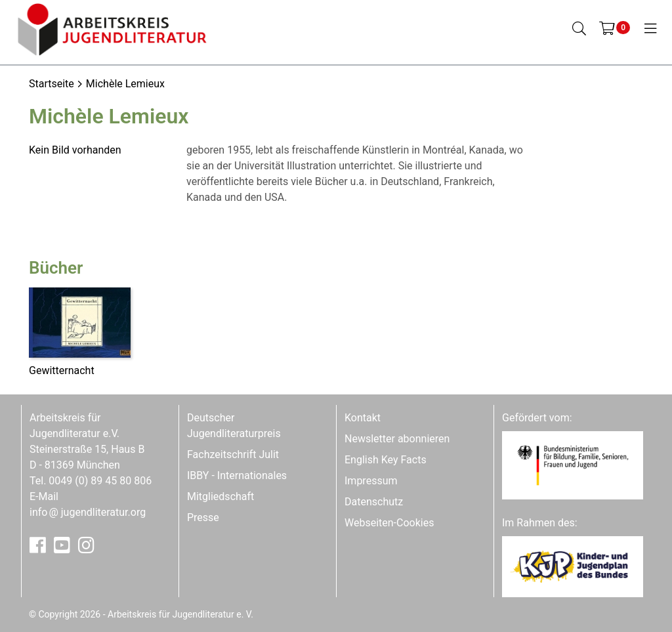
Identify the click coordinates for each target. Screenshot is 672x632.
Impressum (371, 481)
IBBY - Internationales (237, 475)
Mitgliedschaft (220, 496)
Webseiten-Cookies (389, 523)
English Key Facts (386, 460)
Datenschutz (374, 502)
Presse (203, 517)
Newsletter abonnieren (397, 439)
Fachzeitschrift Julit (233, 454)
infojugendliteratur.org (88, 512)
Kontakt (363, 418)
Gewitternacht (62, 370)
